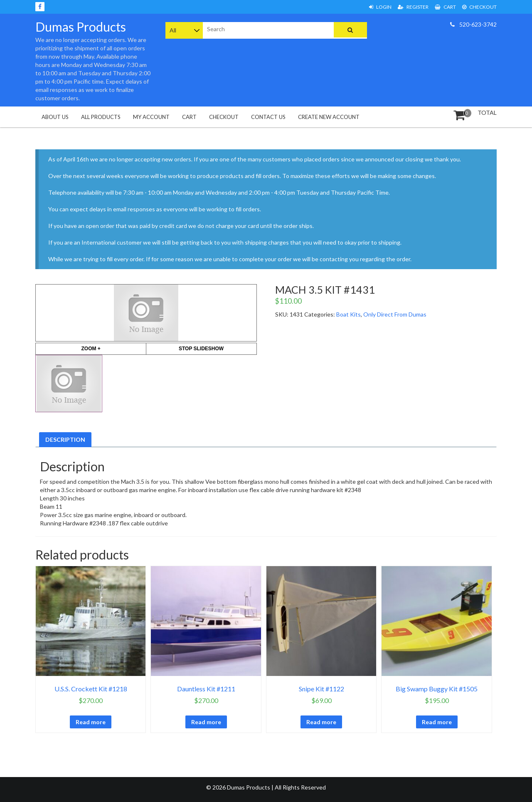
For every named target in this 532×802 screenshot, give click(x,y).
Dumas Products (81, 27)
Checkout (479, 7)
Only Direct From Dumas (395, 314)
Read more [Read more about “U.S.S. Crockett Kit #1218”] (91, 722)
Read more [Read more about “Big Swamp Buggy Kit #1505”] (437, 722)
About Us (55, 117)
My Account (151, 117)
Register (413, 7)
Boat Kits (349, 314)
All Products (101, 117)
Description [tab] (65, 439)
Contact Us (268, 117)
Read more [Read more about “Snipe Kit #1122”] (321, 722)
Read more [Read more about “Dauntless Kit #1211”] (206, 722)
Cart (445, 7)
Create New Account (329, 117)
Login (380, 7)
